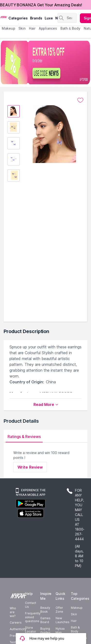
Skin (74, 614)
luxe (49, 18)
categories (18, 18)
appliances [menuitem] (48, 28)
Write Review (30, 467)
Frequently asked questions (33, 617)
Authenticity (18, 629)
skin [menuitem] (22, 28)
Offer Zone (59, 610)
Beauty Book (45, 610)
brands (36, 18)
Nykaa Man (60, 631)
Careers (16, 623)
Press (14, 636)
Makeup (77, 608)
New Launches (62, 620)
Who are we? (13, 612)
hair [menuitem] (32, 28)
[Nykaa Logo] (4, 17)
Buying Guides (45, 631)
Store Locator (31, 630)
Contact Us (31, 605)
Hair (74, 621)
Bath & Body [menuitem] (70, 28)
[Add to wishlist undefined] (80, 100)
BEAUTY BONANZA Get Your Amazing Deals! (41, 5)
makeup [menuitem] (8, 28)
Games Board (45, 620)
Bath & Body (75, 629)
